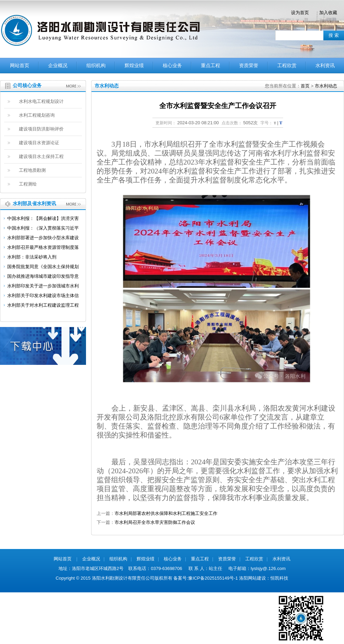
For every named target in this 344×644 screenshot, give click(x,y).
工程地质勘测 (32, 170)
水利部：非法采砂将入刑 (32, 257)
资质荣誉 (249, 66)
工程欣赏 (287, 66)
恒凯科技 (279, 578)
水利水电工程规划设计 (41, 101)
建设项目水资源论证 (39, 143)
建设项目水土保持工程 (41, 156)
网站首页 (20, 66)
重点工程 (211, 66)
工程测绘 (28, 184)
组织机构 (96, 66)
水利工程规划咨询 (37, 115)
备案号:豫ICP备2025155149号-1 (206, 578)
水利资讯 (325, 66)
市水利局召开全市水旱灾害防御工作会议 (155, 522)
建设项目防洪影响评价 (41, 129)
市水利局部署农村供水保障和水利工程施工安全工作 (166, 513)
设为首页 (300, 13)
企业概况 (58, 66)
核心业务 (172, 66)
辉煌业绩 (134, 66)
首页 (305, 86)
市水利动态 (326, 86)
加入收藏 (328, 13)
